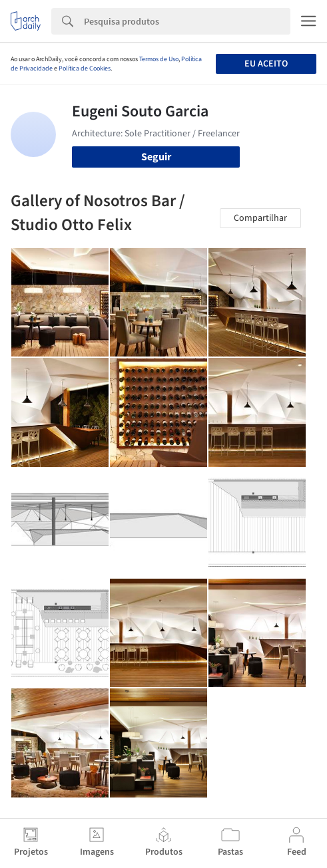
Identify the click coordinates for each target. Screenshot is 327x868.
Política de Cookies (85, 69)
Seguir (156, 157)
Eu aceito (266, 64)
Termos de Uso (159, 59)
